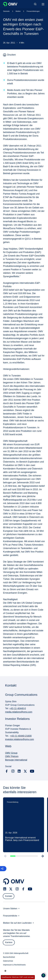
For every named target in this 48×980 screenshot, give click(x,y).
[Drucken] (9, 55)
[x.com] (25, 771)
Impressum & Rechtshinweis (14, 965)
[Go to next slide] (43, 860)
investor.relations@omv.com (20, 739)
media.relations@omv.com (19, 712)
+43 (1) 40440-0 (18, 708)
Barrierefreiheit (9, 957)
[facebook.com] (7, 771)
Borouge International (16, 760)
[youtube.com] (32, 771)
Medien (18, 11)
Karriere (9, 942)
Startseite (6, 11)
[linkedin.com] (19, 771)
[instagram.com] (13, 771)
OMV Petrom (12, 756)
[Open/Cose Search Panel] (35, 4)
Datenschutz (8, 961)
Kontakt (9, 896)
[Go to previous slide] (5, 860)
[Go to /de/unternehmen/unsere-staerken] (5, 971)
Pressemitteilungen (33, 11)
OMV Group (11, 753)
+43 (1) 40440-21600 (21, 736)
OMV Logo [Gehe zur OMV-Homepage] (10, 4)
